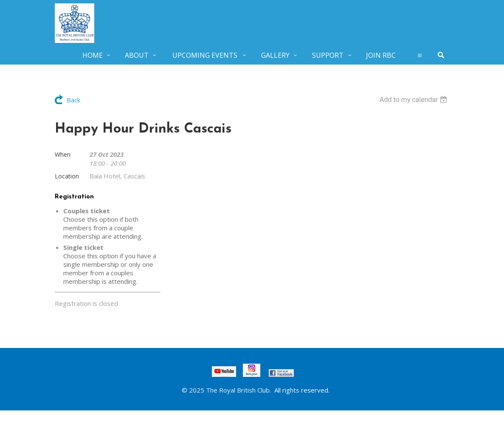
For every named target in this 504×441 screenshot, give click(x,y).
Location (67, 176)
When (63, 154)
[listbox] (415, 100)
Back (73, 100)
